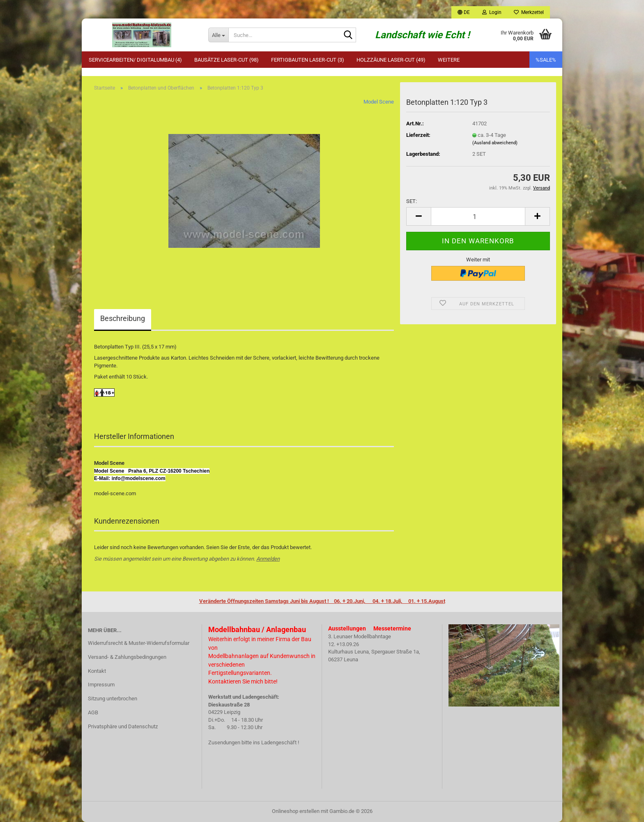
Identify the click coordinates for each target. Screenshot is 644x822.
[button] (464, 12)
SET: (412, 201)
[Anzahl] (478, 216)
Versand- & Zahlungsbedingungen (127, 657)
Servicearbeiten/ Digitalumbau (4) (135, 60)
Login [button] (492, 12)
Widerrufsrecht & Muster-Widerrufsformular (139, 643)
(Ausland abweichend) (495, 143)
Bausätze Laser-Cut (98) (227, 60)
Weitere (449, 60)
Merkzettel (529, 12)
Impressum (101, 685)
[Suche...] (218, 35)
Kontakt (97, 671)
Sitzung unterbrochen (113, 698)
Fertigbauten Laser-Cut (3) (308, 60)
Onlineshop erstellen (296, 811)
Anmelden (268, 559)
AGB (93, 712)
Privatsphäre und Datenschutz (123, 726)
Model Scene (379, 102)
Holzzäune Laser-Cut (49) (391, 60)
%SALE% (546, 60)
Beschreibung (123, 318)
